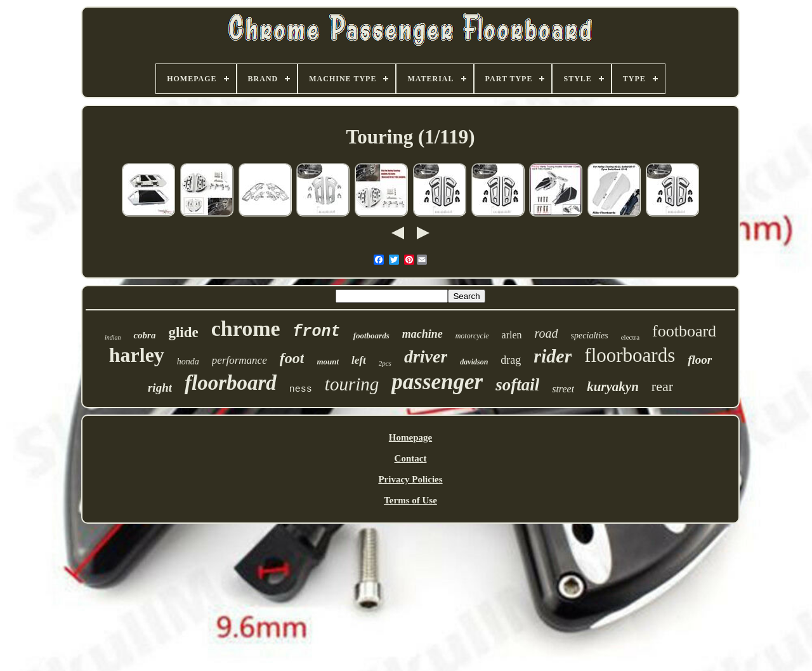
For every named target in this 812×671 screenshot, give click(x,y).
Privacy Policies (410, 479)
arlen (512, 335)
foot (292, 358)
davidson (474, 362)
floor (700, 360)
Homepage (410, 437)
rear (662, 386)
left (359, 360)
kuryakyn (613, 387)
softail (517, 385)
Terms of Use (410, 500)
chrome (246, 329)
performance (239, 360)
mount (328, 362)
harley (137, 355)
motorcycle (472, 336)
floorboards (630, 355)
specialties (590, 336)
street (563, 389)
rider (553, 356)
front (317, 332)
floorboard (231, 383)
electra (630, 337)
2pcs (385, 363)
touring (352, 384)
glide (183, 332)
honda (188, 362)
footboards (371, 336)
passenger (437, 382)
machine (422, 334)
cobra (144, 335)
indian (113, 337)
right (160, 388)
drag (511, 360)
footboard (684, 331)
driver (426, 356)
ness (301, 389)
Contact (411, 458)
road (547, 333)
